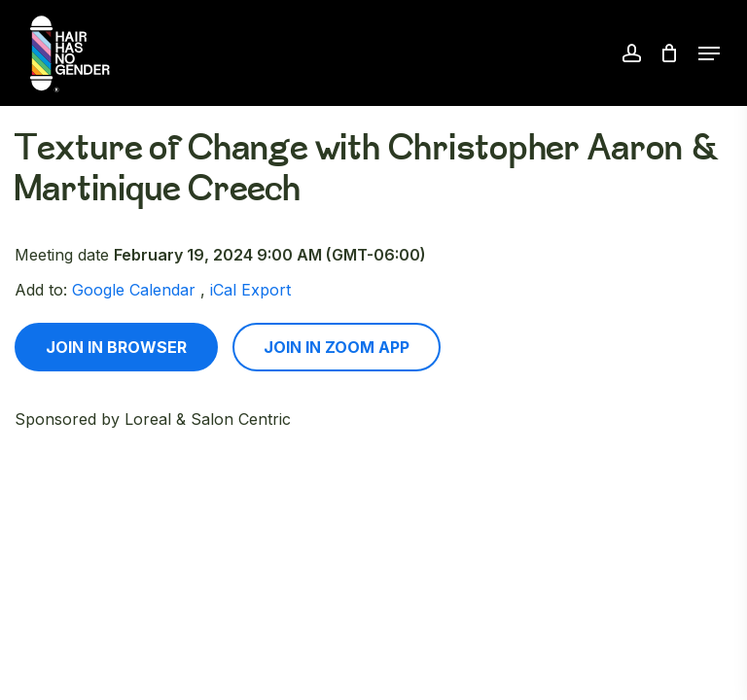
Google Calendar (134, 290)
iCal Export (250, 290)
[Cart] (670, 53)
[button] (709, 53)
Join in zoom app (337, 347)
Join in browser (116, 347)
